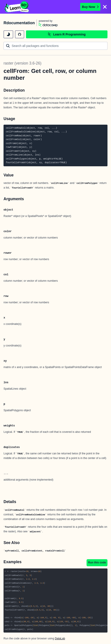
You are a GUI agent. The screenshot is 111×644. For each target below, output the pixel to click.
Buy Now (90, 7)
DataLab (60, 638)
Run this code (97, 563)
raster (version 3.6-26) (22, 63)
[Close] (105, 7)
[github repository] (20, 34)
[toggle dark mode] (8, 34)
